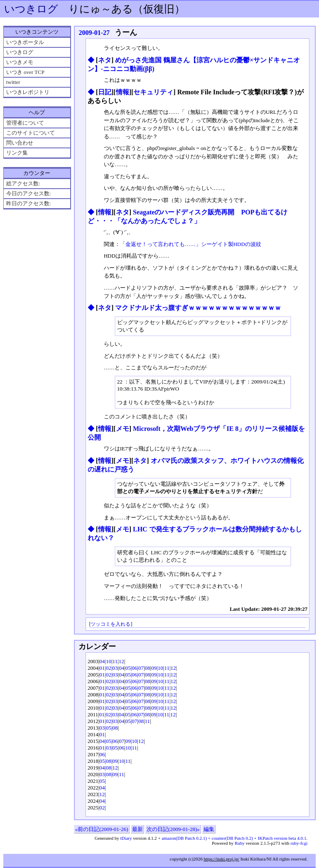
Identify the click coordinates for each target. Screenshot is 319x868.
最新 (137, 829)
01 (102, 668)
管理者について (25, 123)
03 (115, 668)
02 (109, 668)
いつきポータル (25, 42)
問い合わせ (20, 143)
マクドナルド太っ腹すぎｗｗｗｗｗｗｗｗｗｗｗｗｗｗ (198, 308)
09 (154, 668)
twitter (13, 82)
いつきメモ (20, 62)
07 (141, 668)
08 (148, 668)
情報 (123, 92)
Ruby (240, 843)
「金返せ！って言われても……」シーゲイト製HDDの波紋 (191, 244)
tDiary (126, 838)
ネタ (105, 60)
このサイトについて (31, 133)
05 (128, 668)
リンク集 (17, 153)
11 (115, 661)
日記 (105, 92)
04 (102, 661)
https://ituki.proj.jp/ (221, 859)
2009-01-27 (94, 33)
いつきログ (31, 9)
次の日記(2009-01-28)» (173, 829)
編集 (209, 829)
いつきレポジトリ (28, 92)
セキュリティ (153, 92)
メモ (123, 429)
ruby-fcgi (299, 843)
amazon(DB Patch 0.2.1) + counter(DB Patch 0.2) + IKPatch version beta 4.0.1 (234, 838)
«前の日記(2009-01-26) (102, 829)
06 (134, 668)
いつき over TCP (25, 72)
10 (109, 661)
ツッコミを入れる (110, 624)
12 (121, 661)
